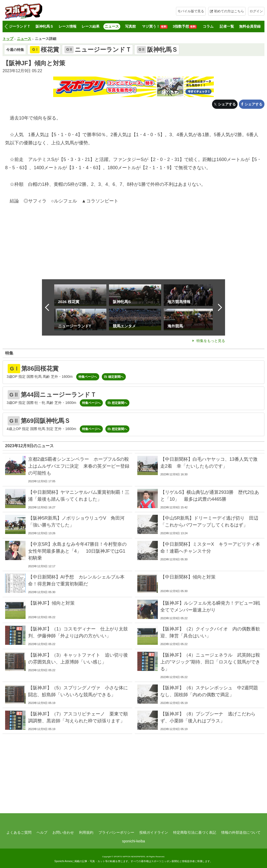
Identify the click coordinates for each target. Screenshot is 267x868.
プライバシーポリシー (116, 832)
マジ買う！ (155, 26)
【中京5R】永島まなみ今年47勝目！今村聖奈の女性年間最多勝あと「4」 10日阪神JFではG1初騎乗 (77, 551)
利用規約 (86, 832)
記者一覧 (227, 26)
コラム (208, 26)
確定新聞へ (116, 377)
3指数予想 (185, 26)
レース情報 (68, 26)
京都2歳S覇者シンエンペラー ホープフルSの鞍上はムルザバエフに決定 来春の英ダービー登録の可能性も (79, 466)
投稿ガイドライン (154, 832)
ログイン (256, 11)
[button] (6, 27)
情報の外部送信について (241, 832)
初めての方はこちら (229, 11)
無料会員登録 (250, 26)
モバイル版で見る (191, 11)
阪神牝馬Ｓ (44, 26)
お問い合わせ (63, 832)
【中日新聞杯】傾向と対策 (188, 577)
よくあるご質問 (19, 832)
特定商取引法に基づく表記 (195, 832)
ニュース (112, 26)
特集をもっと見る (211, 341)
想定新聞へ (119, 403)
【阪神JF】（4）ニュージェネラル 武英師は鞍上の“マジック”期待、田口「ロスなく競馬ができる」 (210, 662)
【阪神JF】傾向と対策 (51, 603)
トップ (8, 39)
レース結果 (91, 26)
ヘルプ (42, 832)
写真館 (130, 26)
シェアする (227, 104)
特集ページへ (88, 377)
